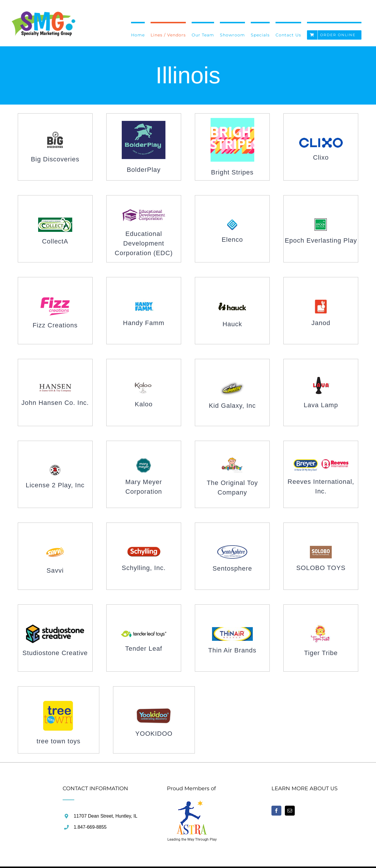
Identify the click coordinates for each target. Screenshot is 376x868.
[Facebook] (276, 811)
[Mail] (290, 811)
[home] (192, 803)
